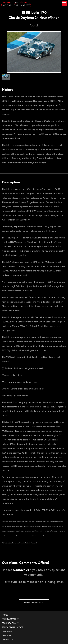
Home (5, 615)
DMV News (7, 631)
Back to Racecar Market (34, 602)
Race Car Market (10, 619)
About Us (6, 635)
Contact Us (8, 640)
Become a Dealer (10, 623)
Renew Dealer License (13, 627)
